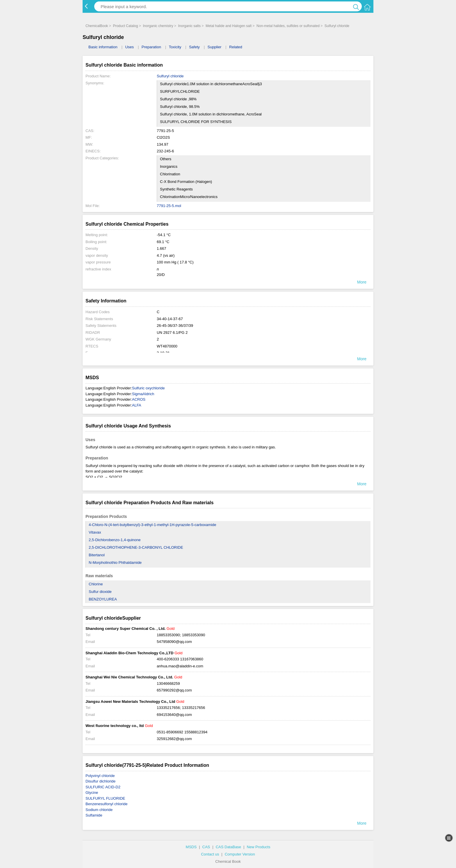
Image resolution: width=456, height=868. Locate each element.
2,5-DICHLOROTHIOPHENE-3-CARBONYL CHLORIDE (136, 547)
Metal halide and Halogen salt (229, 26)
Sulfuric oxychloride (148, 388)
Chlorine (96, 584)
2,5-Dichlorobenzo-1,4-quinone (115, 540)
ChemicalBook (97, 26)
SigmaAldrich (143, 394)
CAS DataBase (228, 847)
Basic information (103, 47)
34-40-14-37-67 (170, 319)
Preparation (151, 47)
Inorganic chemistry (158, 26)
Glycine (92, 793)
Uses (129, 47)
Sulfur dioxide (100, 592)
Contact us (210, 854)
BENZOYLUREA (103, 599)
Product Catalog (125, 26)
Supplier (215, 47)
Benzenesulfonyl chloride (107, 804)
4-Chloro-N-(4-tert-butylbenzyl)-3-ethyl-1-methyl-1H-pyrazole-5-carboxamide (153, 525)
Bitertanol (97, 555)
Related (236, 47)
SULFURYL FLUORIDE (105, 798)
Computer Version (240, 854)
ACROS (139, 399)
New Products (258, 847)
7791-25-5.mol (169, 206)
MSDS (191, 847)
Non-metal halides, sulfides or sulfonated (288, 26)
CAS (206, 847)
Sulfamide (94, 815)
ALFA (137, 405)
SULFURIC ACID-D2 (103, 787)
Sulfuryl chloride (337, 26)
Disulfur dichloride (100, 781)
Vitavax (95, 532)
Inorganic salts (189, 26)
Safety (194, 47)
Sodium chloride (99, 810)
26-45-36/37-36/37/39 (175, 326)
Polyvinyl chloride (100, 776)
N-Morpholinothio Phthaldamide (115, 563)
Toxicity (175, 47)
